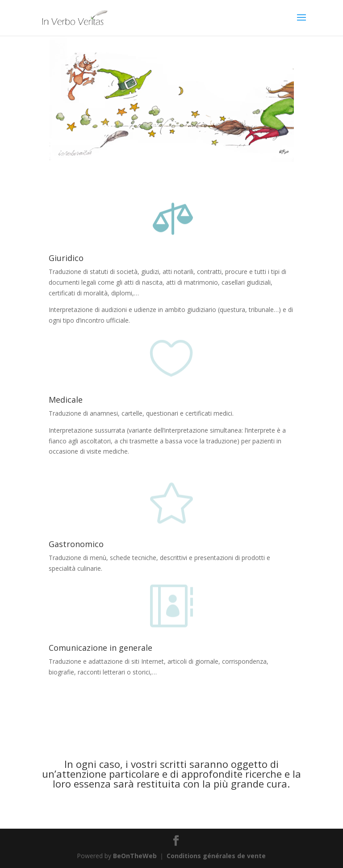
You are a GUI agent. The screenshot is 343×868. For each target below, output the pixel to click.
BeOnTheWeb (135, 856)
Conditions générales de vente (216, 856)
